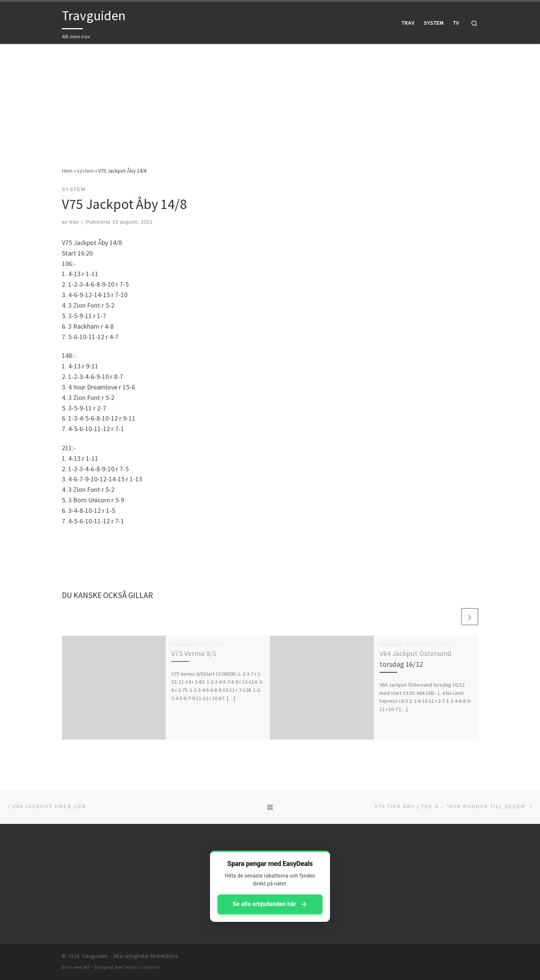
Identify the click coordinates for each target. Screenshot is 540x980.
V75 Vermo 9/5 (194, 653)
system (85, 171)
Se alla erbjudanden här (270, 904)
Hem (67, 171)
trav (74, 222)
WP (87, 967)
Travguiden (95, 956)
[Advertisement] (270, 100)
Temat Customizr (142, 967)
